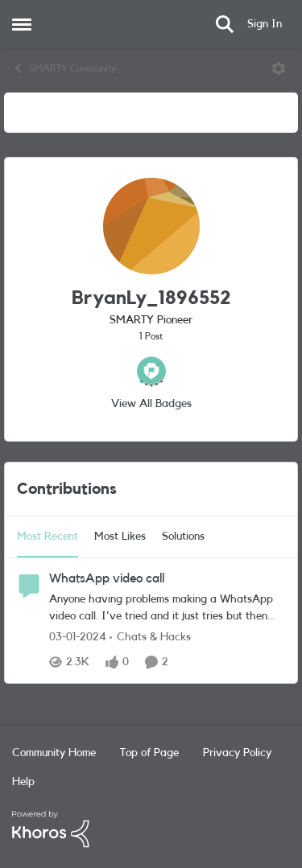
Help (23, 782)
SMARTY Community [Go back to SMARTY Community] (64, 68)
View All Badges (151, 404)
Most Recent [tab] (48, 537)
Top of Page (149, 753)
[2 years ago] (78, 638)
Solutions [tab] (183, 537)
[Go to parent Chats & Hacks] (150, 638)
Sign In (265, 24)
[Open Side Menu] (22, 24)
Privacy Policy (237, 753)
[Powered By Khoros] (151, 829)
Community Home (54, 753)
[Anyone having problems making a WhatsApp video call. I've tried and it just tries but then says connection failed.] (167, 608)
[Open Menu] (279, 68)
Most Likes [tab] (120, 537)
